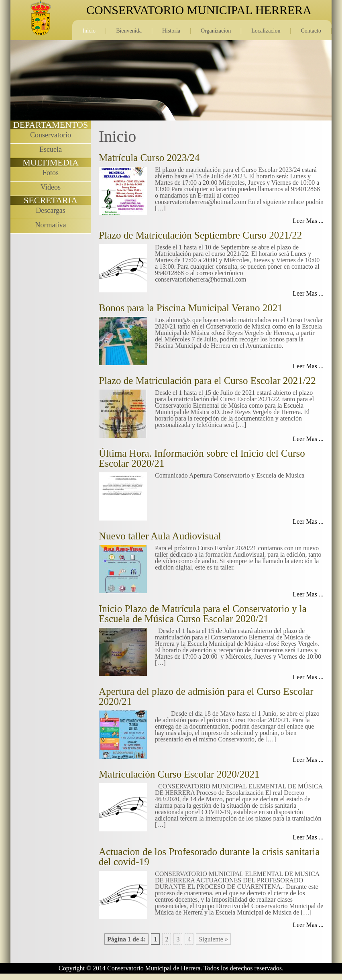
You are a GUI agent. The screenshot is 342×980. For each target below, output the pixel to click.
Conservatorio (51, 135)
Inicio (89, 31)
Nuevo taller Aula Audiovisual (160, 536)
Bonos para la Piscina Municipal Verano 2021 (191, 308)
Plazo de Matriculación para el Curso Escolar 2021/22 (207, 381)
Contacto (311, 31)
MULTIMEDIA (51, 162)
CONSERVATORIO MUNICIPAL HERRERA (199, 10)
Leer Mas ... (308, 221)
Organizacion (216, 31)
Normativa (51, 225)
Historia (171, 31)
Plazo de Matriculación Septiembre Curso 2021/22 (200, 235)
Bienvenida (129, 31)
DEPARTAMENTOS (51, 125)
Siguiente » (213, 939)
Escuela (51, 149)
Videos (51, 187)
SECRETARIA (51, 200)
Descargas (51, 210)
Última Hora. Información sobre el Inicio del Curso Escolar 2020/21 (202, 458)
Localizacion (266, 31)
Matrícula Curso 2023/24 (149, 158)
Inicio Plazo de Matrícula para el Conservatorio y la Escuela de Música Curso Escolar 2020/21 (203, 614)
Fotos (51, 173)
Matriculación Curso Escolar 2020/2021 (179, 774)
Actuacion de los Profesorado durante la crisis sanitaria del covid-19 (209, 857)
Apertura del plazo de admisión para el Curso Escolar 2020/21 (206, 696)
